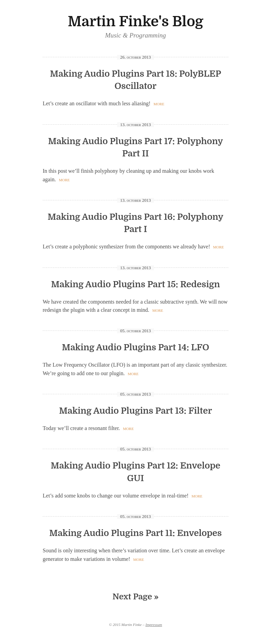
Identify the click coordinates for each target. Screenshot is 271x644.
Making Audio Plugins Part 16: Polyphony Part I (136, 223)
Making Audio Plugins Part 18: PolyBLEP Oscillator (135, 80)
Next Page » (136, 597)
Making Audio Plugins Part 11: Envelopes (135, 533)
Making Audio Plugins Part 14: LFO (135, 347)
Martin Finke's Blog (135, 22)
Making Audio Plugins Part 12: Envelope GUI (135, 472)
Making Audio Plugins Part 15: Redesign (136, 284)
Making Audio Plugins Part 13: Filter (135, 411)
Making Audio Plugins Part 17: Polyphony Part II (136, 148)
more (159, 103)
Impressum (154, 625)
